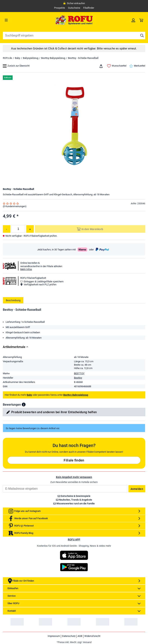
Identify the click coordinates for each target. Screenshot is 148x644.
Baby (17, 58)
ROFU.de (7, 58)
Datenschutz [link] (69, 636)
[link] (133, 20)
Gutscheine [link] (74, 8)
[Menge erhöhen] (30, 229)
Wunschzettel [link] (117, 66)
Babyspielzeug (31, 58)
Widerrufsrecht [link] (92, 636)
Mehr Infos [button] (26, 269)
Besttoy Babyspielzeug (53, 58)
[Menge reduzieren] (7, 229)
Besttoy (78, 378)
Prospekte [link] (60, 8)
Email (3, 485)
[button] (24, 405)
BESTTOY (79, 373)
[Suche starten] (142, 36)
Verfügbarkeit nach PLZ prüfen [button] (38, 284)
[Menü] (21, 20)
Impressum (54, 636)
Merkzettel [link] (137, 66)
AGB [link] (80, 636)
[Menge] (18, 229)
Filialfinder (89, 8)
